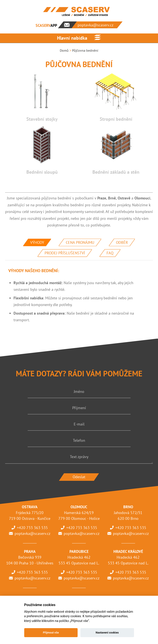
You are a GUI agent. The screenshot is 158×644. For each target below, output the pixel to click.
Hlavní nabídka (72, 38)
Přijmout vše (51, 633)
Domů (64, 50)
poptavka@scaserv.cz (32, 533)
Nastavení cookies (107, 633)
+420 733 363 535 (32, 528)
